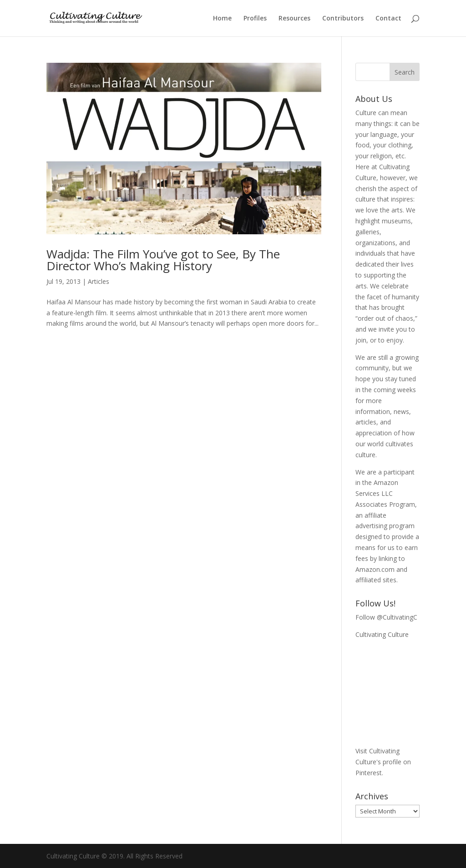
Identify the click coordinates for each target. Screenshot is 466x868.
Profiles (255, 19)
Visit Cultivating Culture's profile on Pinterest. (383, 762)
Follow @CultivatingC (386, 617)
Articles (99, 281)
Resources (294, 19)
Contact (388, 19)
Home (222, 19)
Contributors (343, 19)
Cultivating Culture (382, 634)
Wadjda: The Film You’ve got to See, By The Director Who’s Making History (163, 260)
